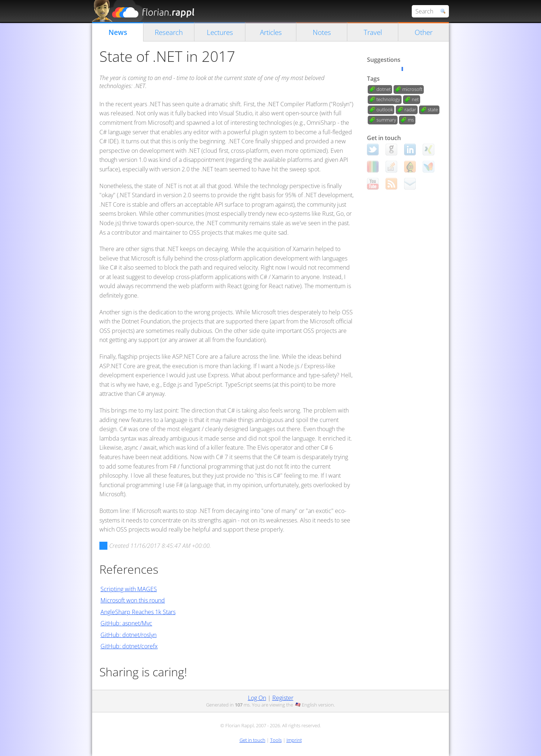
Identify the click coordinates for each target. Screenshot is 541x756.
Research (169, 32)
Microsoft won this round (133, 600)
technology (388, 99)
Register (283, 698)
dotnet (384, 89)
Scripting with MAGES (129, 589)
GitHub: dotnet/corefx (129, 646)
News (118, 32)
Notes (322, 32)
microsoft (412, 89)
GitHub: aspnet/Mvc (126, 623)
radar (410, 110)
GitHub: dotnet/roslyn (129, 635)
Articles (271, 32)
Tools (276, 740)
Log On (257, 698)
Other (424, 32)
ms (411, 120)
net (415, 99)
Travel (373, 32)
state (433, 110)
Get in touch (252, 740)
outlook (385, 110)
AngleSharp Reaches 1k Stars (138, 612)
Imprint (294, 740)
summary (386, 120)
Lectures (220, 32)
